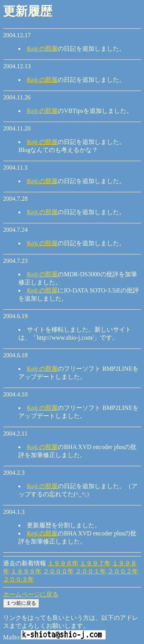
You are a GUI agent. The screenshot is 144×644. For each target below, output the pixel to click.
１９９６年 (63, 563)
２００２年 (123, 571)
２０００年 (58, 571)
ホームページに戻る (31, 594)
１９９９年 (26, 571)
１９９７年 (95, 563)
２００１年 (91, 571)
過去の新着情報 (25, 563)
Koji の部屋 (42, 49)
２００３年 (18, 579)
